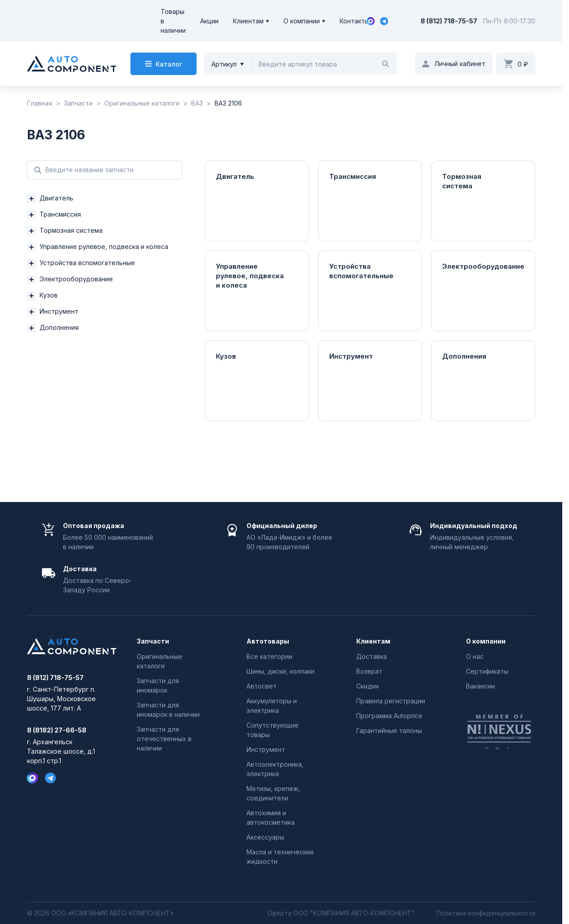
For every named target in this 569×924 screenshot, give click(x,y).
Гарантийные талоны (389, 731)
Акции (209, 21)
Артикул (224, 64)
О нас (475, 656)
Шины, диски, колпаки (280, 671)
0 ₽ (523, 64)
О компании (302, 21)
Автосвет (262, 686)
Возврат (369, 671)
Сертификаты (487, 671)
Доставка (372, 656)
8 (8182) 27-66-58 (57, 730)
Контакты (354, 21)
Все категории (269, 656)
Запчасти (153, 641)
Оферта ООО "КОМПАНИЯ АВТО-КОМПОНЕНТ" (341, 913)
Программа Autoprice (389, 716)
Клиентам (248, 21)
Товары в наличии (173, 21)
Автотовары (268, 641)
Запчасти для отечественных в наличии (164, 739)
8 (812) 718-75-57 (449, 21)
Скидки (367, 686)
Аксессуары (265, 837)
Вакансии (480, 686)
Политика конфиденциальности (486, 913)
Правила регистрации (391, 701)
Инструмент (266, 749)
